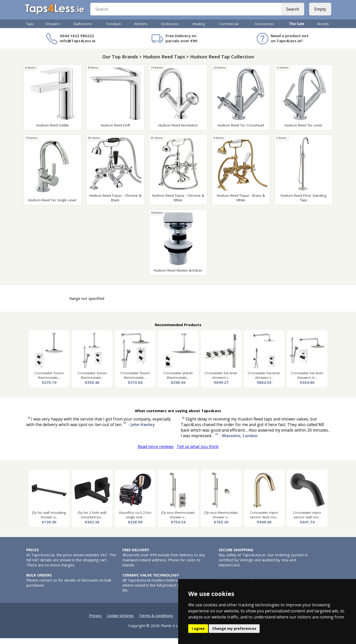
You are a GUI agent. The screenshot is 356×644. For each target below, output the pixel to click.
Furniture (114, 30)
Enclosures (170, 30)
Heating (199, 30)
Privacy (95, 621)
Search (291, 13)
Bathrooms (83, 30)
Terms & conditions (156, 621)
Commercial (229, 30)
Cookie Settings (120, 621)
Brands (323, 30)
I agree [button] (198, 628)
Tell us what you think (198, 452)
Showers (53, 30)
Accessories (264, 30)
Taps (30, 30)
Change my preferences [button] (234, 628)
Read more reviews (156, 452)
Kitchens (141, 30)
